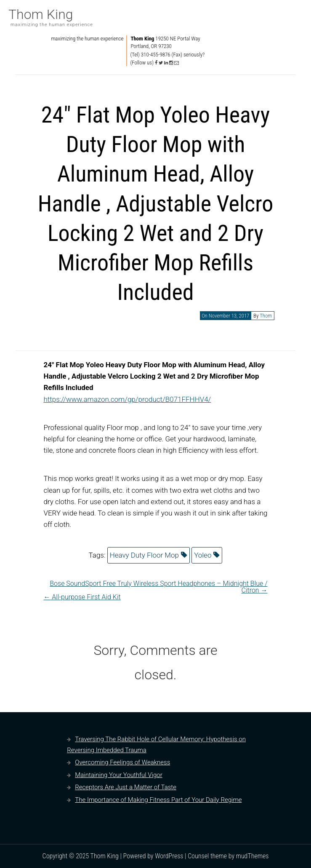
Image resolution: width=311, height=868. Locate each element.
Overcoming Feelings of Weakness (122, 762)
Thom (266, 316)
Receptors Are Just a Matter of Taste (126, 787)
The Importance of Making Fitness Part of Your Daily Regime (158, 800)
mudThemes (253, 856)
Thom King (41, 14)
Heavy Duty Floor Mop (144, 555)
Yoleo (203, 555)
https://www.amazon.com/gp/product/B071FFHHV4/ (127, 399)
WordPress (169, 856)
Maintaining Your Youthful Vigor (118, 775)
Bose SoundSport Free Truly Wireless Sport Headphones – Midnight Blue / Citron (158, 587)
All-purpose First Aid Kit (82, 597)
